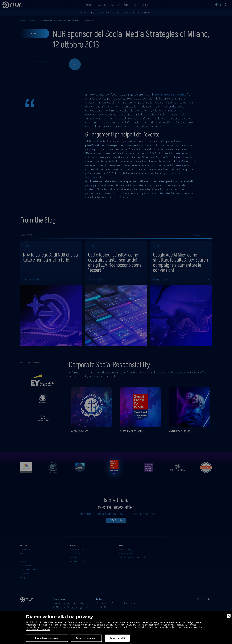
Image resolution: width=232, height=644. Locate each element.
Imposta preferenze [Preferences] (47, 638)
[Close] (229, 616)
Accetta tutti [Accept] (117, 638)
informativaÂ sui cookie (38, 630)
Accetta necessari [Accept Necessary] (86, 638)
